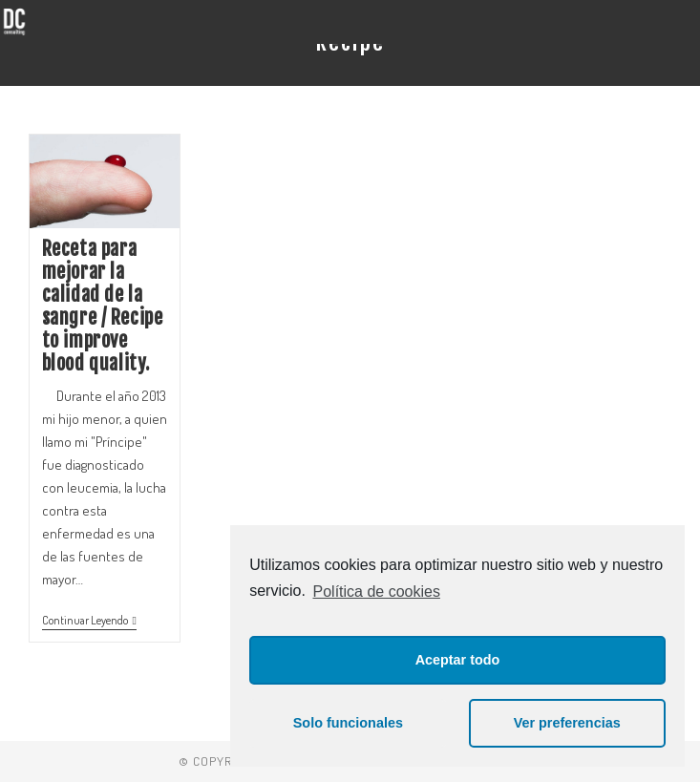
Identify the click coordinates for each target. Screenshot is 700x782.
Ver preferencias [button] (567, 723)
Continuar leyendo (89, 621)
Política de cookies (377, 592)
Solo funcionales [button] (348, 723)
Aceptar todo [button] (458, 660)
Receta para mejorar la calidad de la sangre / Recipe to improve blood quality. (103, 306)
